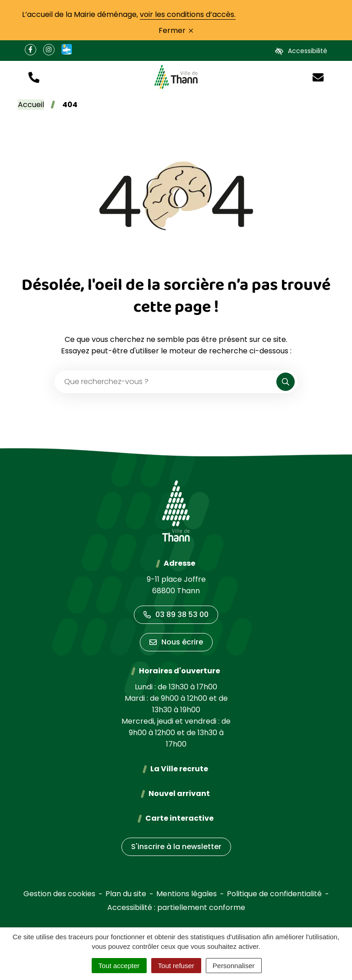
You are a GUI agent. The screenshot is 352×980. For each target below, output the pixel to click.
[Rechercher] (286, 382)
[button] (34, 77)
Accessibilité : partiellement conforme (176, 907)
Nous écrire (176, 642)
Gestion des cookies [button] (59, 894)
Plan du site (126, 894)
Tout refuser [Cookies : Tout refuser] (176, 966)
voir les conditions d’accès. (188, 14)
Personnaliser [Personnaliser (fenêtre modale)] (234, 966)
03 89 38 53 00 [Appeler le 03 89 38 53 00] (176, 615)
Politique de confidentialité (274, 894)
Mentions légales (187, 894)
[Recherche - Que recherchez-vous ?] (166, 382)
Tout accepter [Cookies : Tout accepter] (119, 966)
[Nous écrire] (318, 77)
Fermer (176, 30)
